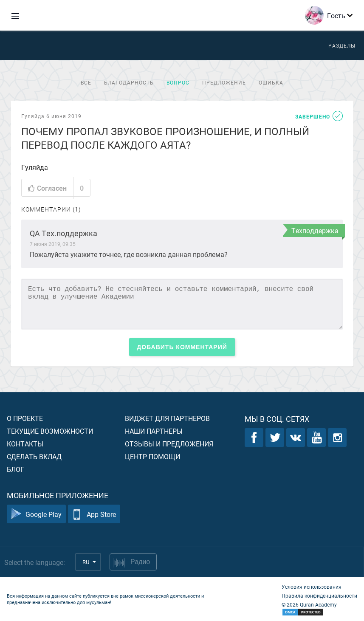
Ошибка (271, 82)
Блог (16, 469)
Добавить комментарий (182, 347)
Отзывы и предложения (169, 444)
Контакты (25, 444)
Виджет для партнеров (167, 418)
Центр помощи (152, 456)
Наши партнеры (154, 431)
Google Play (36, 514)
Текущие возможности (50, 431)
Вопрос (178, 82)
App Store (94, 514)
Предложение (224, 82)
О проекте (25, 418)
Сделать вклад (34, 456)
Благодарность (129, 82)
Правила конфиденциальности (319, 596)
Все (86, 82)
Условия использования (312, 587)
